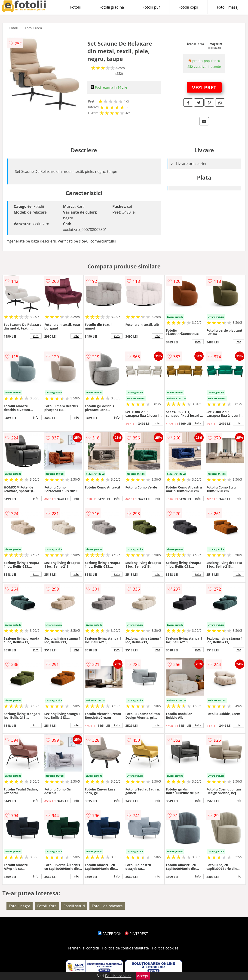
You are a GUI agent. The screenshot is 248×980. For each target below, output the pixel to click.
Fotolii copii (188, 7)
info (36, 336)
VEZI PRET (204, 87)
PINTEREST (136, 934)
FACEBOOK (110, 934)
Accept (143, 976)
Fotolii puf (151, 7)
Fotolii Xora (33, 28)
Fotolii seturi (74, 906)
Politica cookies (165, 948)
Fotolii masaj (228, 7)
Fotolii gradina (112, 7)
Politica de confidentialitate (126, 948)
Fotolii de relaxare (107, 906)
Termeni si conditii (83, 948)
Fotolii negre (20, 906)
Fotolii (75, 7)
